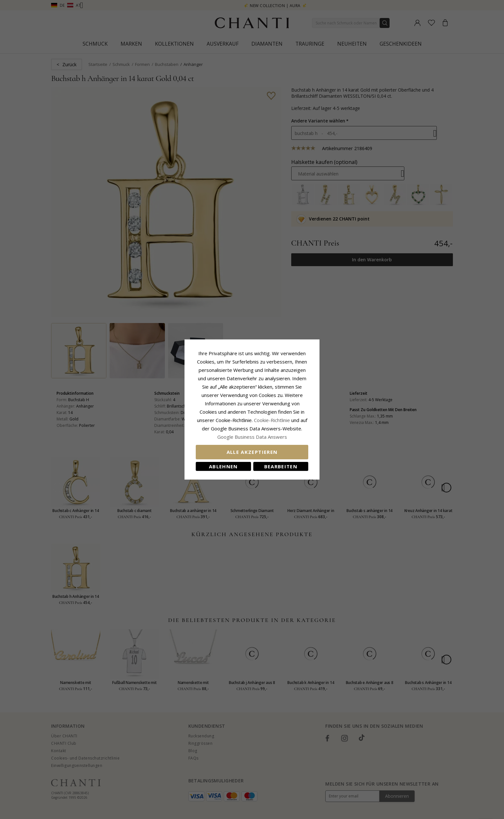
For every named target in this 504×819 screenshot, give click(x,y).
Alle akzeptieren (252, 452)
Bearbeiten (281, 466)
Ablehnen (223, 466)
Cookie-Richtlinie (272, 420)
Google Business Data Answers (252, 437)
